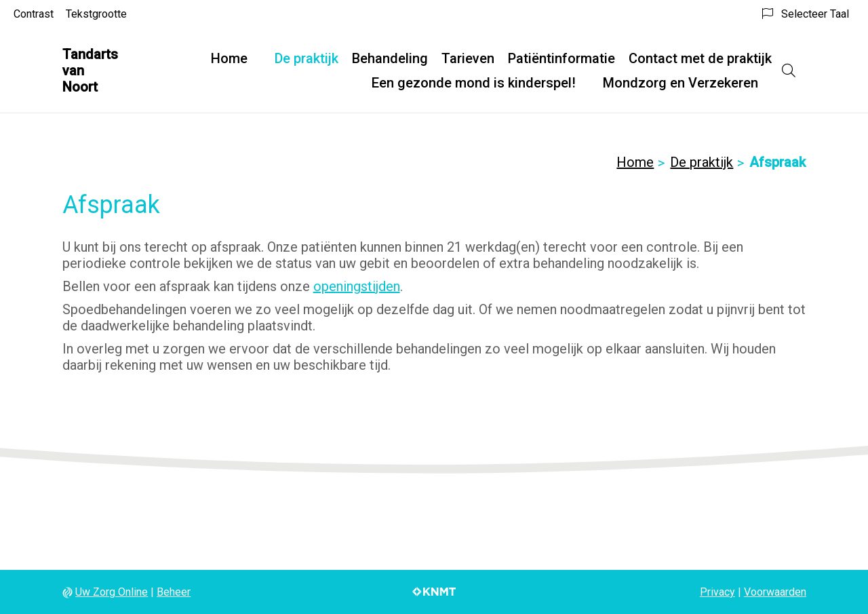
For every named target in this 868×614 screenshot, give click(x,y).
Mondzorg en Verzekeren (680, 83)
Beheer (174, 592)
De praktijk (307, 58)
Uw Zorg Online (112, 592)
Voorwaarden (775, 592)
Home (229, 58)
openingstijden (357, 286)
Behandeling (390, 58)
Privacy (717, 592)
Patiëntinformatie (561, 58)
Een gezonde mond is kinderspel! (474, 83)
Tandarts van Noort (90, 71)
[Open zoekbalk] (789, 71)
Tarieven (468, 58)
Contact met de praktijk (700, 58)
